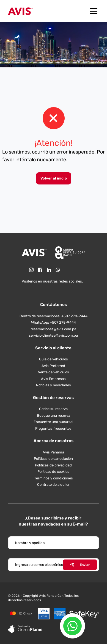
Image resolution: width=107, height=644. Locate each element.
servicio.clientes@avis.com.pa (53, 335)
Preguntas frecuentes (53, 428)
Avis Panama (53, 452)
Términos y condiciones (53, 478)
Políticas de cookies (53, 472)
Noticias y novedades (53, 385)
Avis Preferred (53, 366)
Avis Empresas (53, 379)
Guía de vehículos (53, 359)
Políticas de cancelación (53, 459)
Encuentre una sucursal (53, 422)
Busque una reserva (53, 415)
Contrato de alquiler (53, 485)
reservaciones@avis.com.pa (53, 329)
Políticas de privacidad (53, 465)
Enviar (80, 565)
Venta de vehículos (53, 372)
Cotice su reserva (53, 409)
